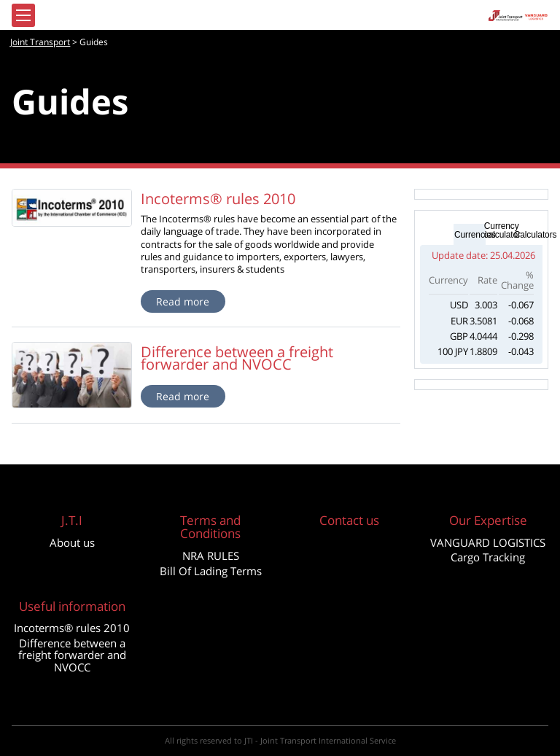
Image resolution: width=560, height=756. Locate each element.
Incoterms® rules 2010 (72, 628)
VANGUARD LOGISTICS (488, 542)
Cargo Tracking (488, 557)
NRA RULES (211, 556)
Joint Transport (40, 42)
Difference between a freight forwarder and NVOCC (72, 655)
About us (72, 542)
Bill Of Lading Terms (211, 571)
